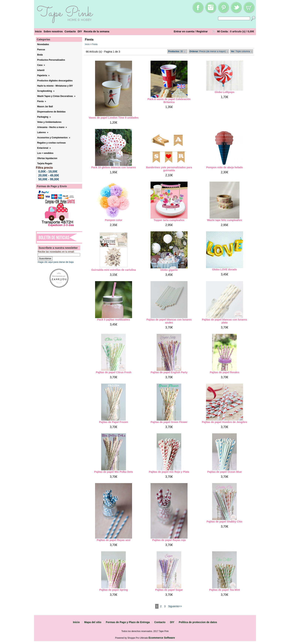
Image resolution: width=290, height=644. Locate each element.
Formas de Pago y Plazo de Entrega (128, 622)
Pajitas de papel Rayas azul (114, 540)
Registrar (202, 31)
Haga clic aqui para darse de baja (56, 262)
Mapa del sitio (93, 622)
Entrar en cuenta (184, 31)
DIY (80, 31)
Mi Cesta (222, 31)
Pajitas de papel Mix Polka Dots (113, 472)
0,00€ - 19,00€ (48, 172)
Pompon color (114, 220)
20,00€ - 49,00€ (49, 175)
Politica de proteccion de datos (198, 622)
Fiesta (95, 44)
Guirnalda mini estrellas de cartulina (113, 270)
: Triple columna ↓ (242, 51)
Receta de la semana (97, 31)
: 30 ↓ (177, 51)
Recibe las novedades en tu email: (56, 252)
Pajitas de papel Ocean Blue (225, 472)
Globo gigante (169, 270)
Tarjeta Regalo (45, 163)
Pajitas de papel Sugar (169, 590)
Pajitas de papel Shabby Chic (225, 522)
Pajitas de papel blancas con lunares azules (169, 321)
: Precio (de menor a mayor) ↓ (209, 51)
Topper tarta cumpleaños (169, 220)
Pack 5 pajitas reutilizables (113, 320)
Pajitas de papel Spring (114, 590)
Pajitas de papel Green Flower (169, 422)
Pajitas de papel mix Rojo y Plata (169, 472)
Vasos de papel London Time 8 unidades (114, 118)
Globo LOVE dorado (225, 269)
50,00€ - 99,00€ (49, 179)
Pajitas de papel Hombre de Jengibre (224, 422)
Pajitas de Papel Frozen (114, 422)
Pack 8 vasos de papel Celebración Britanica (169, 101)
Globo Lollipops (225, 92)
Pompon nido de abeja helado (225, 167)
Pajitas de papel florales (225, 372)
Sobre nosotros (53, 31)
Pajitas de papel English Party (169, 372)
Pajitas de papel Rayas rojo (169, 540)
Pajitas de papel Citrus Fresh (114, 372)
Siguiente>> (175, 606)
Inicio (38, 31)
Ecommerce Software (162, 638)
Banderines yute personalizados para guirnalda (169, 169)
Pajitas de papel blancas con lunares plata (225, 321)
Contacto (70, 31)
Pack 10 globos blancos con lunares (113, 167)
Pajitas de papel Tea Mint (224, 590)
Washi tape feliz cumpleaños (225, 220)
